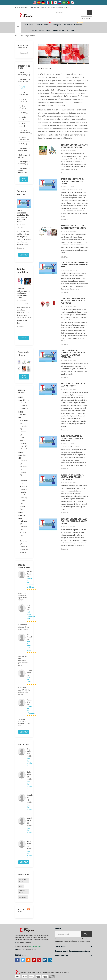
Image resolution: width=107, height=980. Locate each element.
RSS (28, 960)
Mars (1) (24, 403)
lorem (21, 886)
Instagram (45, 960)
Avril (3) (23, 443)
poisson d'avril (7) (23, 107)
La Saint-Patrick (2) (23, 100)
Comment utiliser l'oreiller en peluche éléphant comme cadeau (74, 521)
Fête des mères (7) (23, 118)
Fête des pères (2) (23, 125)
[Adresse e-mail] (68, 934)
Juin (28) (24, 492)
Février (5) (24, 449)
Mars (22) (24, 498)
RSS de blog (24, 911)
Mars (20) (24, 446)
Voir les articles (29, 761)
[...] (50, 940)
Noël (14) (24, 144)
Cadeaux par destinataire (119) (24, 149)
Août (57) (24, 547)
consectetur (23, 897)
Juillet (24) (24, 549)
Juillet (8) (24, 489)
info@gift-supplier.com (29, 949)
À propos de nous (44, 7)
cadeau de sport (22, 881)
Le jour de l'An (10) (23, 87)
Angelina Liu (29, 796)
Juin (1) (23, 552)
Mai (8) (23, 440)
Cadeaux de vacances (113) (23, 80)
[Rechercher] (73, 13)
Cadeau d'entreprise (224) (24, 74)
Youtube (34, 960)
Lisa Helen (29, 750)
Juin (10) (24, 438)
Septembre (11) (23, 482)
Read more (20, 248)
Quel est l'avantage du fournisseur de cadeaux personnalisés (72, 438)
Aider (67, 7)
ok (86, 934)
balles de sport (22, 892)
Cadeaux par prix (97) (23, 156)
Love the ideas (29, 679)
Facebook (17, 960)
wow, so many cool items (29, 646)
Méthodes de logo (22, 7)
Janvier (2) (24, 409)
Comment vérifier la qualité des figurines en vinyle (74, 146)
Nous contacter (57, 7)
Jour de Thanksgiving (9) (25, 138)
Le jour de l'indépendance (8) (25, 132)
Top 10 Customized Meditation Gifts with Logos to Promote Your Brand (23, 216)
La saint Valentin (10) (24, 94)
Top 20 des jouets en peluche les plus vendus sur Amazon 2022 (74, 265)
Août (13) (24, 486)
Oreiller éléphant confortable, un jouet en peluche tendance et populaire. (73, 354)
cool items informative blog (31, 615)
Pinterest (39, 960)
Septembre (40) (23, 542)
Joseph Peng (29, 819)
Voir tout (24, 179)
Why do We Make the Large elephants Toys (73, 385)
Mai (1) (23, 495)
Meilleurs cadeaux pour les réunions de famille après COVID (24, 293)
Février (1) (24, 406)
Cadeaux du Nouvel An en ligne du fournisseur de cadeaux (72, 181)
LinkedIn (50, 960)
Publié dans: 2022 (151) (22, 455)
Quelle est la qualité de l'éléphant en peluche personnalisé (72, 477)
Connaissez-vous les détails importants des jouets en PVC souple (74, 301)
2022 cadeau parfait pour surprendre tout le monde (73, 227)
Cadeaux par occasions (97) (23, 163)
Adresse (33, 7)
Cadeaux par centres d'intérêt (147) (23, 170)
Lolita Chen (29, 773)
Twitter (23, 960)
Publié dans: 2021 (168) (22, 515)
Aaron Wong (29, 842)
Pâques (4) (24, 113)
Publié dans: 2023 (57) (22, 415)
